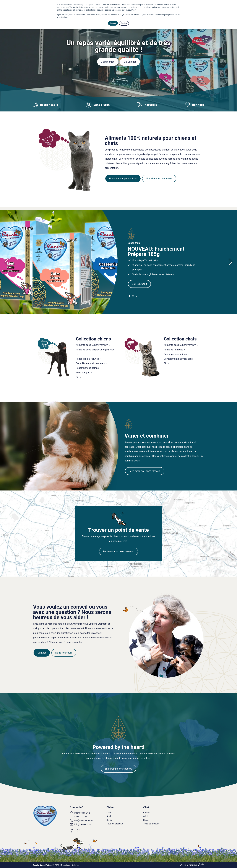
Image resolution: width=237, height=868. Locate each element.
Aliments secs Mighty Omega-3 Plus (95, 350)
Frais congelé (83, 373)
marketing (193, 865)
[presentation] (8, 262)
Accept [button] (113, 23)
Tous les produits (115, 824)
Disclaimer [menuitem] (66, 865)
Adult (109, 816)
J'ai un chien (108, 62)
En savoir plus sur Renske (118, 769)
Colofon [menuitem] (75, 865)
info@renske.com (83, 824)
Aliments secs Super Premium (92, 345)
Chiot (109, 813)
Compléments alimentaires (90, 363)
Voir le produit (139, 284)
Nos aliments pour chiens (123, 179)
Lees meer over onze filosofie (145, 471)
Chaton (147, 813)
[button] (129, 296)
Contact (42, 653)
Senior (110, 820)
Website (183, 865)
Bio (77, 377)
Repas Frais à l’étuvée (87, 359)
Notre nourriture (64, 653)
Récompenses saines (87, 368)
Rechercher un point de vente (118, 552)
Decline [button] (124, 23)
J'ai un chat (130, 62)
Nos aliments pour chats (159, 179)
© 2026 (46, 865)
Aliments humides (173, 350)
